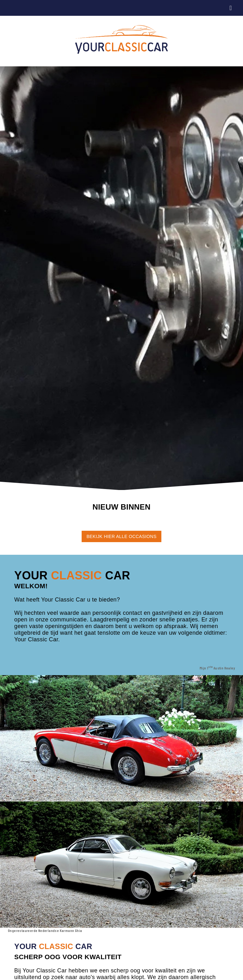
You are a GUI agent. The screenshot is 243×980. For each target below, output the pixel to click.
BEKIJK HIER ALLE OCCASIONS (121, 536)
